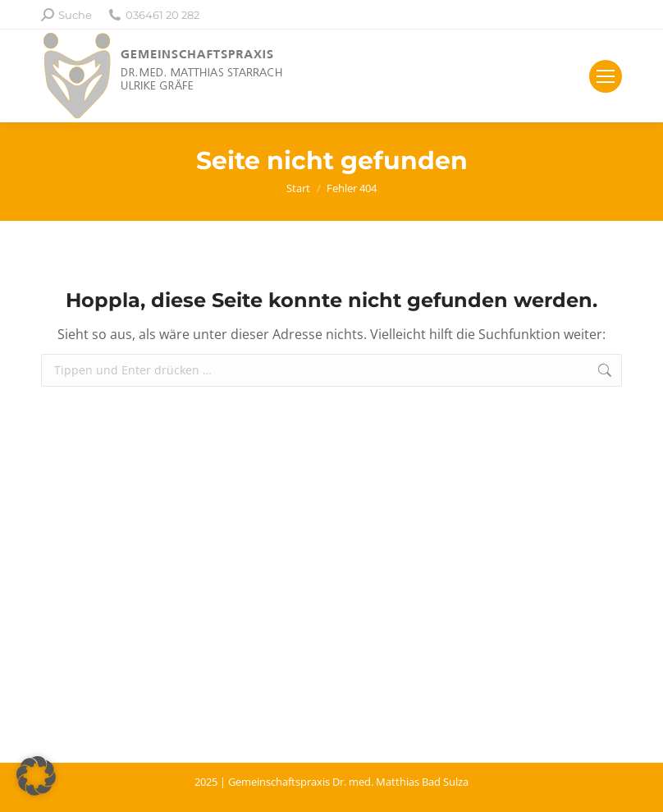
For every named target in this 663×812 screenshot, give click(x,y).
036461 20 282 (154, 15)
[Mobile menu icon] (606, 76)
